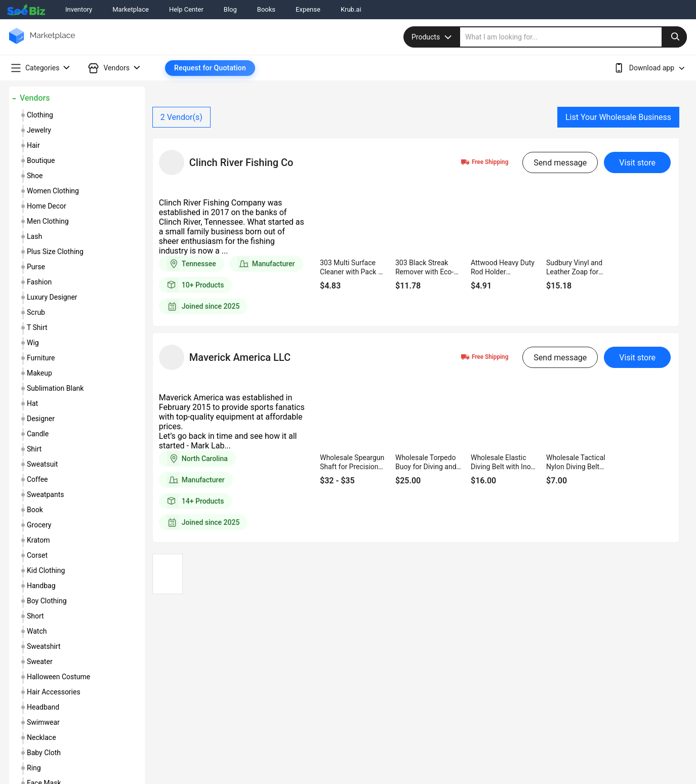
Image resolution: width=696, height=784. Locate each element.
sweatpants (45, 494)
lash (34, 236)
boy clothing (47, 601)
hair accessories (54, 692)
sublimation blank (55, 388)
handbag (41, 586)
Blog (230, 9)
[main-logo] (42, 43)
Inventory (79, 9)
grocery (39, 525)
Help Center (186, 9)
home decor (47, 206)
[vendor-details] (172, 162)
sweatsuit (42, 464)
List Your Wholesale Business (618, 117)
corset (37, 555)
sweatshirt (44, 646)
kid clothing (46, 570)
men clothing (48, 221)
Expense (308, 9)
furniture (41, 358)
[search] (574, 37)
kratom (38, 540)
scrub (36, 312)
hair (33, 145)
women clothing (53, 191)
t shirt (37, 327)
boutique (41, 160)
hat (32, 403)
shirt (34, 449)
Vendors (35, 98)
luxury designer (52, 297)
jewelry (39, 130)
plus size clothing (55, 252)
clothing (40, 115)
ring (34, 768)
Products (433, 37)
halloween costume (58, 677)
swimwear (43, 722)
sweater (40, 662)
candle (38, 434)
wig (33, 343)
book (35, 510)
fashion (39, 282)
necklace (42, 737)
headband (43, 707)
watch (37, 631)
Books (266, 9)
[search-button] (674, 37)
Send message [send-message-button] (560, 163)
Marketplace (131, 9)
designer (41, 419)
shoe (35, 176)
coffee (37, 479)
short (35, 616)
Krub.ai (351, 9)
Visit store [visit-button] (637, 163)
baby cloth (44, 753)
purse (36, 267)
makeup (39, 373)
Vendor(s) (181, 117)
